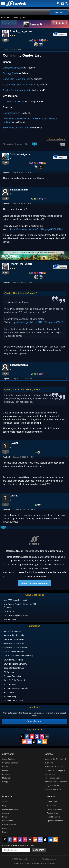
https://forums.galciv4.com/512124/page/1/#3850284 (36, 229)
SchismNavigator (20, 154)
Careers (5, 813)
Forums (5, 832)
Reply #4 (7, 379)
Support (52, 797)
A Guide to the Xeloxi (13, 102)
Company (7, 797)
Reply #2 (7, 203)
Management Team (10, 809)
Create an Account (54, 809)
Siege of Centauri (52, 785)
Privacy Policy (19, 863)
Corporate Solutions (10, 763)
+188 (5, 40)
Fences (5, 770)
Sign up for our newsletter (18, 846)
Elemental (49, 763)
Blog (4, 805)
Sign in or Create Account (34, 583)
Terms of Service (33, 863)
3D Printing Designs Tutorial (17, 128)
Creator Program (9, 824)
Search (16, 18)
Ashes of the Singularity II (56, 759)
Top (66, 172)
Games (49, 754)
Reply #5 (7, 457)
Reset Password (54, 817)
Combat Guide (10, 113)
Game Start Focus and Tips (17, 79)
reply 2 (34, 293)
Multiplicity (6, 778)
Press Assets (7, 821)
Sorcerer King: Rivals (54, 789)
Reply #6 (7, 509)
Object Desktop (8, 759)
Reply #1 (7, 172)
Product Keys (52, 813)
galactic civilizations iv (56, 139)
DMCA (44, 863)
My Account (52, 805)
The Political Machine (54, 778)
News (5, 817)
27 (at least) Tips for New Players (19, 85)
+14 (5, 198)
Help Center (52, 802)
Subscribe (39, 850)
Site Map (52, 863)
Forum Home (6, 18)
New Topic (59, 12)
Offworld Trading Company (56, 782)
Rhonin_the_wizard (21, 31)
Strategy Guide (10, 73)
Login (24, 18)
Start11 (5, 767)
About (5, 802)
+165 (5, 163)
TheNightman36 (19, 190)
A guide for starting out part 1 (17, 90)
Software (8, 754)
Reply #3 (7, 282)
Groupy (5, 782)
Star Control (50, 774)
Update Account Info (55, 821)
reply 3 (37, 390)
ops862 (14, 443)
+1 (5, 452)
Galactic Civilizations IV (55, 767)
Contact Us (7, 828)
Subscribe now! (34, 721)
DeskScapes (7, 774)
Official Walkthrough (13, 68)
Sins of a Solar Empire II (55, 770)
